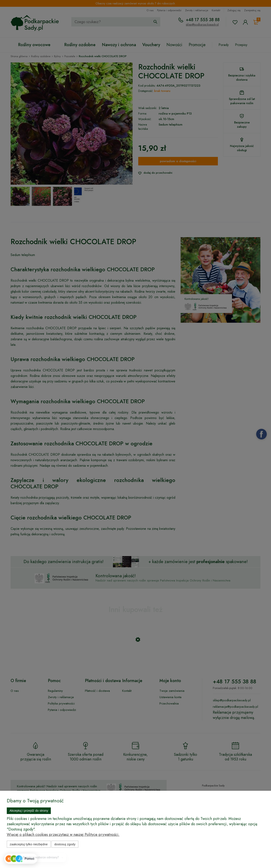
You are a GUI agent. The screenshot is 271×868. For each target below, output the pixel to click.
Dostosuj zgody (65, 844)
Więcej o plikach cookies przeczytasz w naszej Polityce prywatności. (63, 835)
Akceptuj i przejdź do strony (29, 811)
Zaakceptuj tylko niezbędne (29, 844)
